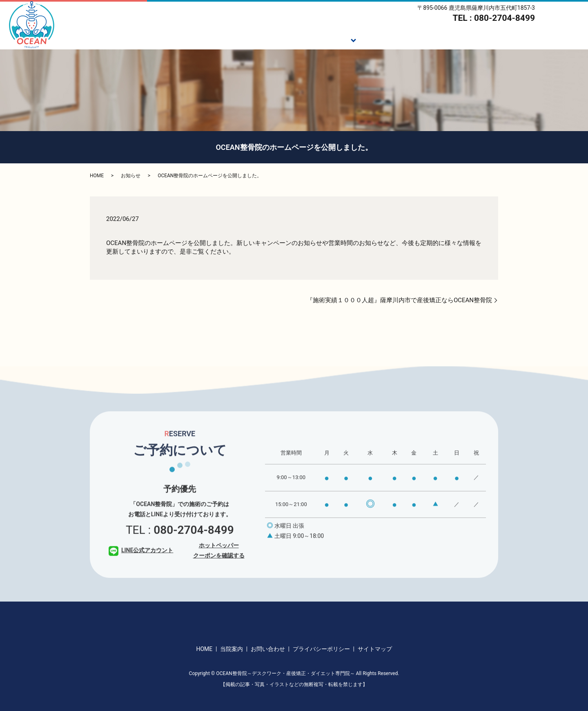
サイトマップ (375, 649)
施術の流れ (379, 39)
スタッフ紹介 (478, 39)
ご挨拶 (284, 39)
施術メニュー (328, 39)
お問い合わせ (268, 649)
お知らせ (131, 176)
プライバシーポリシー (321, 649)
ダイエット (427, 39)
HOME (248, 39)
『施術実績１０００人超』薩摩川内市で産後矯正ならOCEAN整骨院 (399, 300)
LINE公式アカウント (141, 561)
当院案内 (526, 39)
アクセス (567, 39)
